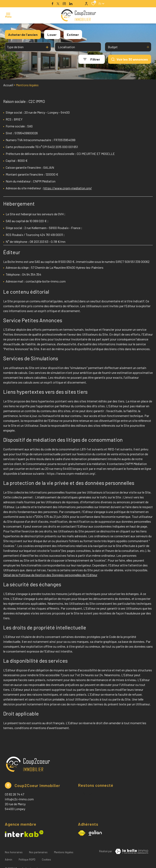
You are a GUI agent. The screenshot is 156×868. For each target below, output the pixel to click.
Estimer (73, 35)
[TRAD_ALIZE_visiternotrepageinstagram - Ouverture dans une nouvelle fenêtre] (64, 4)
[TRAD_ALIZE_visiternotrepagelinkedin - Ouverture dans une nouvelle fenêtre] (71, 4)
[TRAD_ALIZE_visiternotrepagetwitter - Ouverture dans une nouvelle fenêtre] (58, 4)
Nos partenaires (38, 851)
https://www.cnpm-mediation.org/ (68, 188)
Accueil (8, 85)
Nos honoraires (14, 851)
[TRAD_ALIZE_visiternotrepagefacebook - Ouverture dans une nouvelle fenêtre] (53, 4)
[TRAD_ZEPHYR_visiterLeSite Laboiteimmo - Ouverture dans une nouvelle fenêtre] (132, 851)
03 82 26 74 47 (15, 794)
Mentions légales (64, 851)
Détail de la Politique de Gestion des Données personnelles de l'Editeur (50, 575)
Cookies (46, 854)
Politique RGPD (27, 854)
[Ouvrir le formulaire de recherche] (92, 59)
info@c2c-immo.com (19, 799)
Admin (9, 854)
